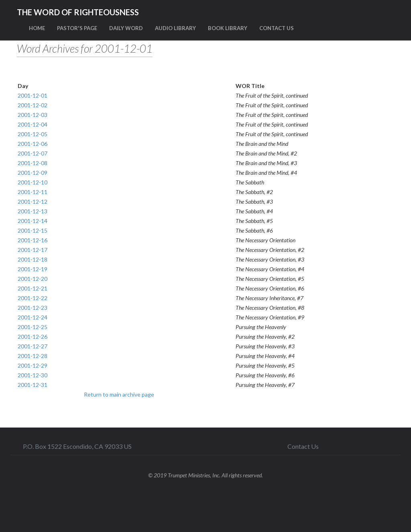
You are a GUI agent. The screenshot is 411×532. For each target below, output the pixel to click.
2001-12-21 (33, 288)
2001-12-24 (33, 317)
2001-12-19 (33, 269)
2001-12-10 (33, 182)
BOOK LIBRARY (228, 28)
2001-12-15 (33, 230)
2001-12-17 (33, 250)
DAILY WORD (126, 28)
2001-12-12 (33, 202)
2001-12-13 (33, 211)
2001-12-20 (33, 279)
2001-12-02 (33, 105)
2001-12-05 (33, 134)
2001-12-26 (33, 337)
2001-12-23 (33, 308)
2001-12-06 (33, 144)
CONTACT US (277, 28)
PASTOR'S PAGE (77, 28)
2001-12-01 (33, 95)
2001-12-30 (33, 375)
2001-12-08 (33, 163)
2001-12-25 (33, 327)
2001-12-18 (33, 259)
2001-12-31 (33, 385)
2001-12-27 (33, 346)
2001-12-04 (33, 124)
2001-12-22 (33, 298)
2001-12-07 (33, 153)
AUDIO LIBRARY (175, 28)
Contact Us (303, 446)
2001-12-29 (33, 365)
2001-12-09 (33, 173)
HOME (37, 28)
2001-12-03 (33, 115)
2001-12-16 (33, 240)
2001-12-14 (33, 221)
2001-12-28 (33, 356)
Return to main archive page (119, 394)
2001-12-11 (33, 192)
